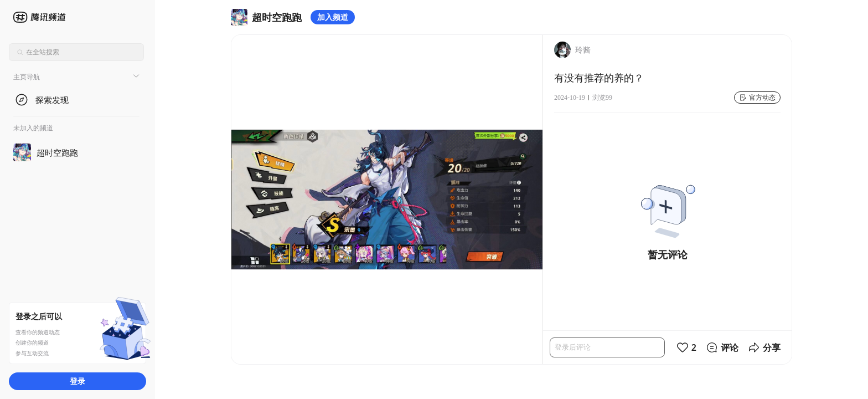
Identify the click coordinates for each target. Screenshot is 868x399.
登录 (77, 381)
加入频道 (333, 17)
